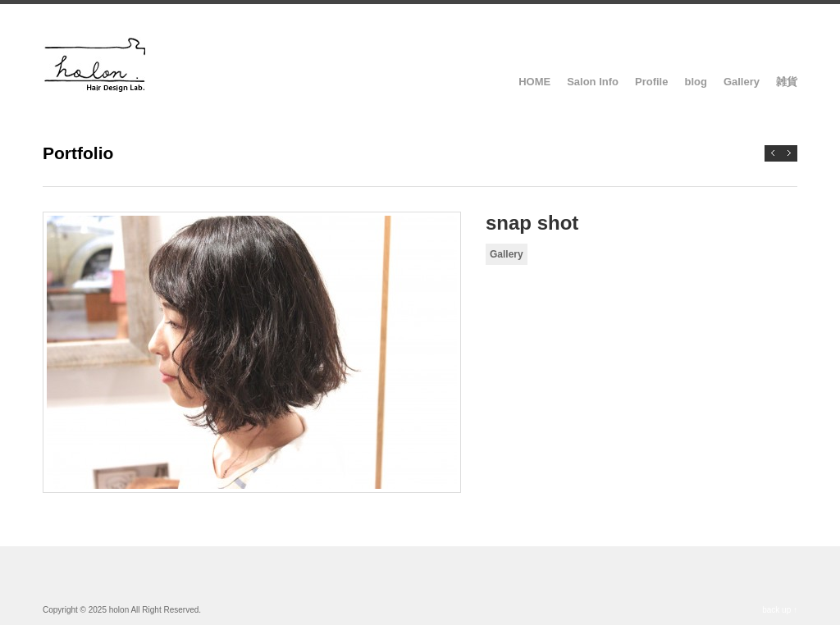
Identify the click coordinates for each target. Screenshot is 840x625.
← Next (773, 153)
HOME (534, 82)
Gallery (742, 82)
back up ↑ (780, 610)
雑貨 (787, 82)
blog (695, 82)
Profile (651, 82)
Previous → (789, 153)
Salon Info (593, 82)
